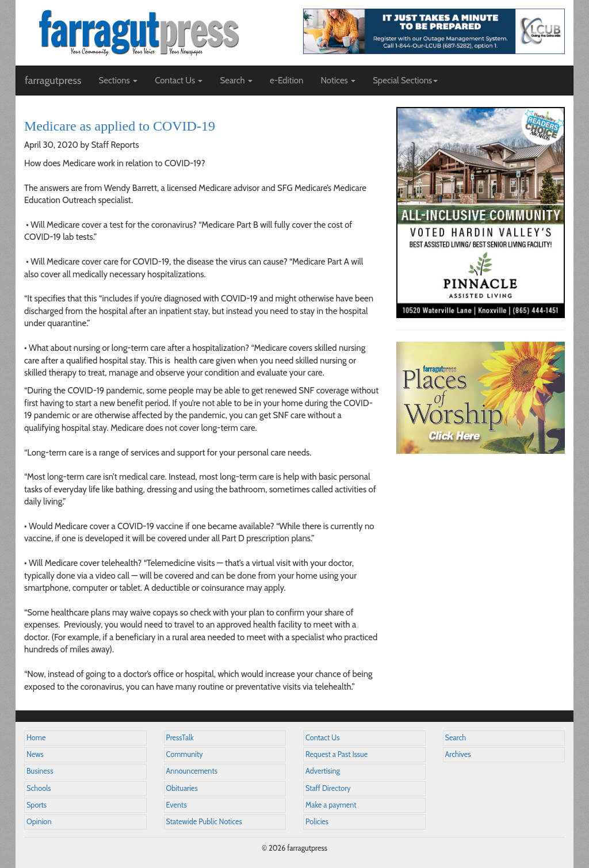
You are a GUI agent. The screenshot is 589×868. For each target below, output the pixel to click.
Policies (317, 822)
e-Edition (287, 81)
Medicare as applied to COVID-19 (120, 126)
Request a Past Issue (336, 754)
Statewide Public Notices (204, 822)
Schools (39, 788)
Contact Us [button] (179, 81)
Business (40, 771)
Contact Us (322, 738)
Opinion (39, 822)
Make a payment (331, 805)
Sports (37, 805)
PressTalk (180, 738)
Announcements (192, 771)
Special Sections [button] (405, 81)
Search (456, 738)
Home (36, 738)
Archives (458, 754)
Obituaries (182, 788)
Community (185, 754)
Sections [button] (118, 81)
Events (177, 805)
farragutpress (53, 81)
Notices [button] (338, 81)
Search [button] (236, 81)
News (35, 754)
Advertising (323, 771)
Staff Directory (328, 788)
